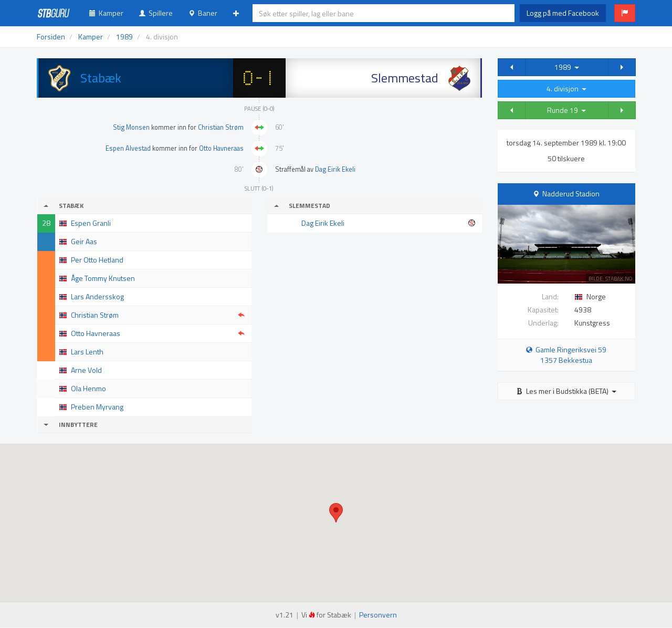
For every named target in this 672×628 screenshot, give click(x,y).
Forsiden (51, 36)
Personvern (378, 615)
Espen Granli (91, 223)
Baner (203, 13)
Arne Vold (86, 370)
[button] (625, 13)
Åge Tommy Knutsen (103, 278)
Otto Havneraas (221, 148)
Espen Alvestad (128, 148)
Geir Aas (84, 241)
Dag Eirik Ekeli (335, 169)
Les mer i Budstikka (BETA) (566, 391)
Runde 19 (566, 110)
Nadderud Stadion (571, 193)
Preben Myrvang (97, 407)
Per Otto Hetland (97, 260)
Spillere (156, 13)
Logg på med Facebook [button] (563, 13)
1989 (567, 67)
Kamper (106, 13)
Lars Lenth (87, 352)
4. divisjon (566, 88)
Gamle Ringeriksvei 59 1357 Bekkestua (566, 355)
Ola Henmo (88, 388)
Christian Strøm (221, 127)
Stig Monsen (131, 127)
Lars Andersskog (97, 296)
